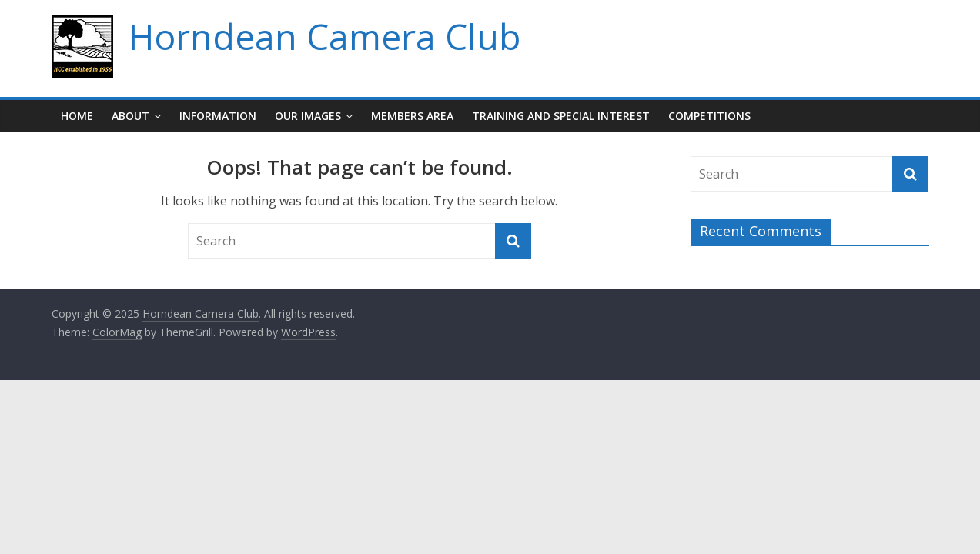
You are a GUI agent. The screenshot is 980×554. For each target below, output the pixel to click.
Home (77, 116)
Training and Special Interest (561, 116)
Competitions (709, 116)
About (130, 116)
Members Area (412, 116)
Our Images (308, 116)
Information (218, 116)
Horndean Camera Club (324, 36)
